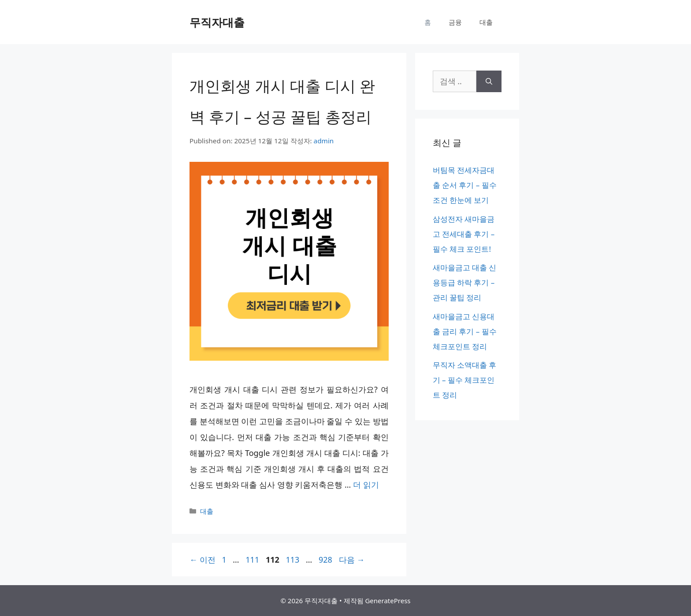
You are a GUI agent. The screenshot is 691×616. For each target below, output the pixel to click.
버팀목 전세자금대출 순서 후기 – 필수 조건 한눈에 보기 (465, 185)
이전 (202, 560)
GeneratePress (388, 601)
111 (252, 560)
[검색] (489, 81)
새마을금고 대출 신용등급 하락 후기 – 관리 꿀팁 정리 (465, 282)
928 (325, 560)
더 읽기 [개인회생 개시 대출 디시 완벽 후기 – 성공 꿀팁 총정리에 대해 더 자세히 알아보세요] (366, 485)
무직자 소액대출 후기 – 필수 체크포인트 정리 (465, 380)
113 (292, 560)
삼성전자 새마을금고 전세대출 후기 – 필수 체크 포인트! (464, 234)
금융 (455, 22)
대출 (486, 22)
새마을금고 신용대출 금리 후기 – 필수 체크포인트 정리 (465, 331)
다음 (352, 560)
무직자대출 (217, 22)
